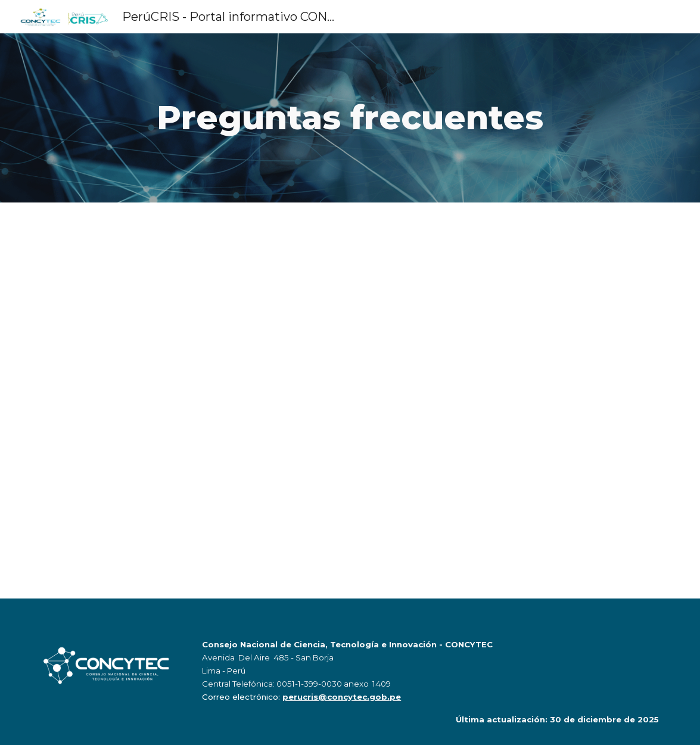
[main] (350, 118)
